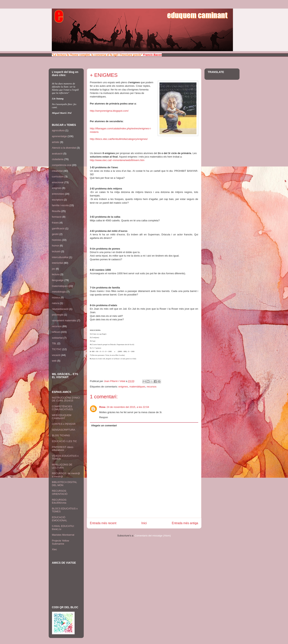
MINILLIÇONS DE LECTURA (62, 466)
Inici (144, 523)
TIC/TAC (57, 349)
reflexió (56, 332)
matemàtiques (137, 387)
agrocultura (58, 130)
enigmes (123, 387)
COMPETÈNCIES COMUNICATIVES (62, 408)
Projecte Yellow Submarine (61, 542)
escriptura (58, 200)
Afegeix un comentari (104, 425)
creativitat (57, 171)
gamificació (58, 228)
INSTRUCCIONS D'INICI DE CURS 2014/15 (66, 399)
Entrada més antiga (185, 523)
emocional (58, 182)
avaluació (57, 154)
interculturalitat (60, 257)
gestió (55, 234)
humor (56, 246)
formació (57, 217)
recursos (151, 387)
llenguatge (58, 280)
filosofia (56, 211)
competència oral (62, 165)
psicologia (58, 315)
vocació (56, 355)
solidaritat (57, 338)
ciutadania (58, 159)
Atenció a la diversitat (64, 148)
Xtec (55, 549)
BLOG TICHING (61, 435)
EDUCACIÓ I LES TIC (64, 441)
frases (55, 223)
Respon (104, 417)
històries (57, 240)
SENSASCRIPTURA (64, 430)
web (54, 361)
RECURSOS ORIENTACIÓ (60, 492)
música (56, 297)
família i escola (60, 205)
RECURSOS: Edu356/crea (59, 501)
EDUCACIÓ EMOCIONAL (60, 519)
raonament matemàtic (64, 320)
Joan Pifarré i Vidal (115, 381)
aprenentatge (59, 136)
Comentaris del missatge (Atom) (153, 536)
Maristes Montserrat (63, 535)
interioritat (58, 263)
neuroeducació (60, 309)
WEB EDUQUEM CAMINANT (62, 417)
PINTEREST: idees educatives (63, 449)
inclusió (56, 251)
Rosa (102, 407)
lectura (56, 274)
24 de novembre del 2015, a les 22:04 (128, 407)
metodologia (59, 292)
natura (56, 303)
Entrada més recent (103, 523)
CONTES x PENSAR (64, 424)
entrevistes (58, 194)
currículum (58, 177)
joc (54, 269)
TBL (54, 343)
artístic (56, 142)
